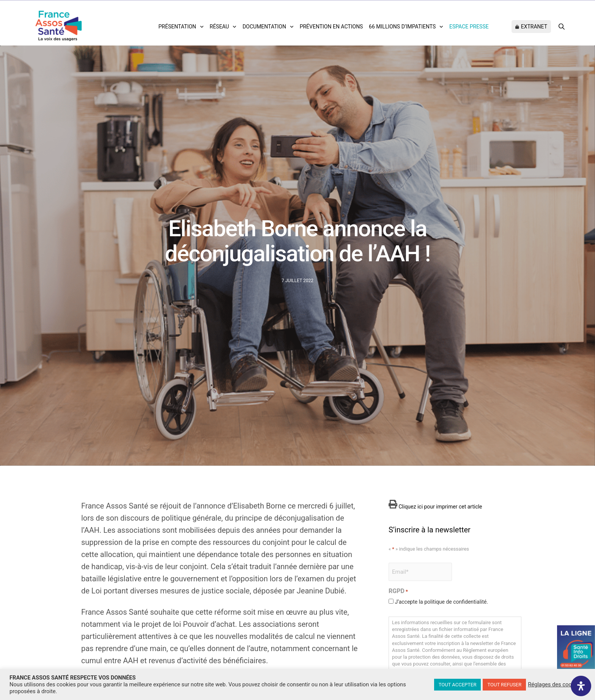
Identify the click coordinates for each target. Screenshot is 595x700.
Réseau (220, 27)
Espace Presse (469, 27)
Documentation (264, 27)
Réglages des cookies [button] (555, 684)
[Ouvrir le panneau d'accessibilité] (581, 686)
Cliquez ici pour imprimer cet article (435, 507)
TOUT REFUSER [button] (504, 685)
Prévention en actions (331, 27)
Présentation (177, 27)
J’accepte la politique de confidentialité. (441, 602)
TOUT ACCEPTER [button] (458, 685)
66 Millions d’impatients (402, 27)
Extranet (534, 27)
